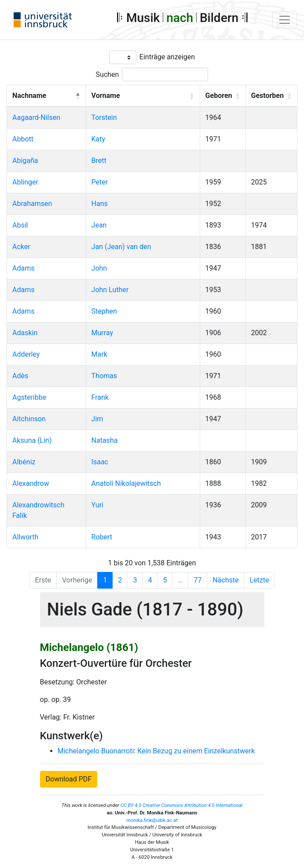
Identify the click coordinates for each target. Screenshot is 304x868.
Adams (23, 268)
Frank (100, 397)
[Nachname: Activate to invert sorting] (47, 96)
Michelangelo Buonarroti (96, 751)
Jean (99, 225)
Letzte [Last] (259, 580)
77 (198, 580)
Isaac (100, 462)
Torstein (104, 118)
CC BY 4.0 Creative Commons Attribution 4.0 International (182, 805)
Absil (20, 225)
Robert (102, 537)
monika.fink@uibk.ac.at (152, 820)
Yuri (97, 505)
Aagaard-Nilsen (36, 118)
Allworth (25, 537)
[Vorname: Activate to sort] (143, 96)
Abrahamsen (32, 204)
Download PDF (69, 779)
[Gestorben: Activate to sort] (271, 96)
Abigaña (25, 161)
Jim (97, 419)
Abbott (23, 139)
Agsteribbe (29, 397)
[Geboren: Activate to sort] (223, 96)
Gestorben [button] (267, 96)
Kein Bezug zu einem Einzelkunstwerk (196, 751)
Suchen (108, 74)
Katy (99, 139)
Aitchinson (29, 419)
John (99, 268)
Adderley (26, 354)
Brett (99, 161)
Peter (100, 182)
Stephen (104, 311)
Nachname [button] (29, 96)
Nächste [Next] (225, 580)
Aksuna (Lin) (32, 440)
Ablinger (25, 182)
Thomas (104, 376)
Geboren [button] (219, 96)
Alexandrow (31, 483)
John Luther (110, 290)
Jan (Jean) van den (121, 247)
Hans (100, 204)
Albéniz (24, 462)
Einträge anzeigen (167, 57)
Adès (20, 376)
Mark (99, 354)
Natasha (105, 440)
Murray (102, 333)
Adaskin (25, 333)
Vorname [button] (106, 96)
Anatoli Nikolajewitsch (126, 483)
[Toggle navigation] (285, 20)
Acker (21, 247)
